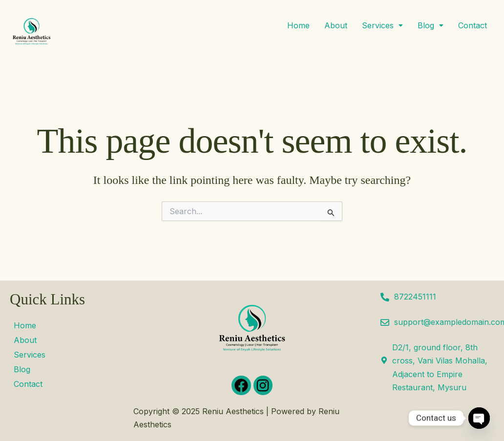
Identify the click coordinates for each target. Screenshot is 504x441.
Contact (472, 25)
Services (382, 25)
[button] (382, 25)
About (336, 25)
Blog (430, 25)
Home (298, 25)
